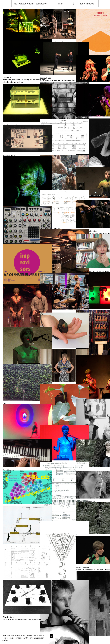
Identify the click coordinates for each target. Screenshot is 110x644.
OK (51, 636)
